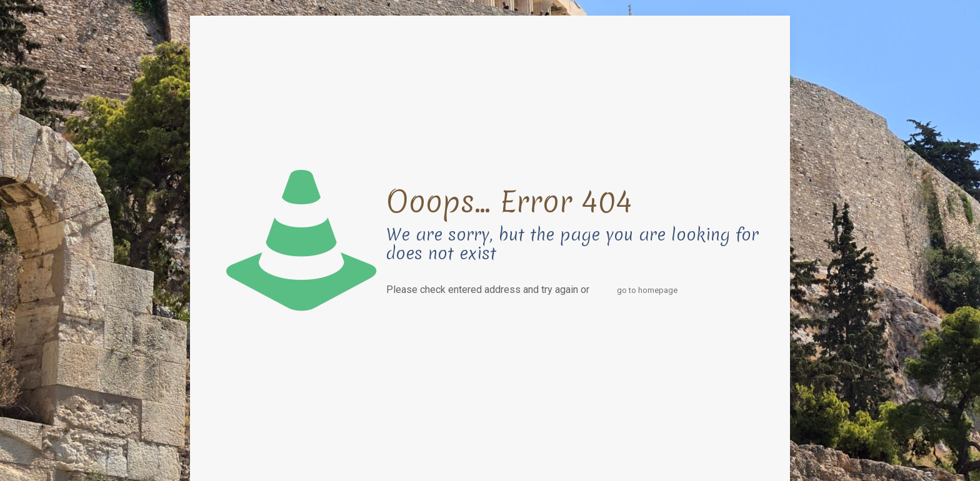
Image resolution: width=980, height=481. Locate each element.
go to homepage (647, 290)
